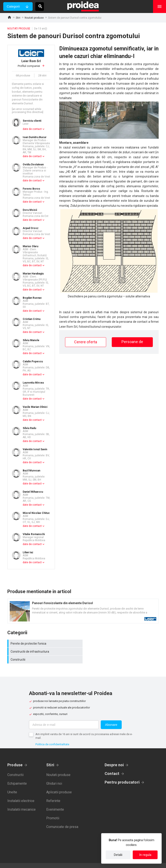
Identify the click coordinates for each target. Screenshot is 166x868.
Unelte (12, 784)
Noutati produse (34, 18)
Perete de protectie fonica (45, 644)
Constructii (45, 652)
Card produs (83, 611)
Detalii (118, 855)
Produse (15, 757)
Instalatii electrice (21, 793)
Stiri (18, 18)
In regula (145, 855)
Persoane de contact (132, 343)
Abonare (111, 717)
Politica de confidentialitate (52, 736)
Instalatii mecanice (22, 801)
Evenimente (55, 801)
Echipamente (17, 775)
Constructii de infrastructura (122, 644)
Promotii (53, 810)
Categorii (13, 6)
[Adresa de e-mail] (64, 717)
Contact (112, 766)
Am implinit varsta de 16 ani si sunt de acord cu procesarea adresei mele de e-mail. (84, 728)
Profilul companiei (31, 63)
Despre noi (114, 757)
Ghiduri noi (54, 775)
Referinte (53, 793)
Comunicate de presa (62, 819)
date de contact (32, 129)
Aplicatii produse (59, 784)
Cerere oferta (86, 342)
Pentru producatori (122, 774)
